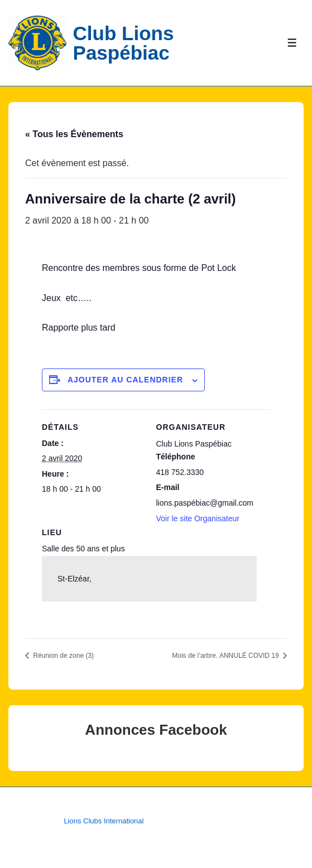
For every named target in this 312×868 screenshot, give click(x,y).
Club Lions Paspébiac (124, 43)
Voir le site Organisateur (198, 518)
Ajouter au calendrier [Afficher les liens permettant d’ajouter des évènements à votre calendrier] (125, 380)
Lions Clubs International (104, 821)
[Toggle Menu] (292, 43)
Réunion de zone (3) (63, 656)
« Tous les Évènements (74, 134)
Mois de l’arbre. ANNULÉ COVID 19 (226, 656)
